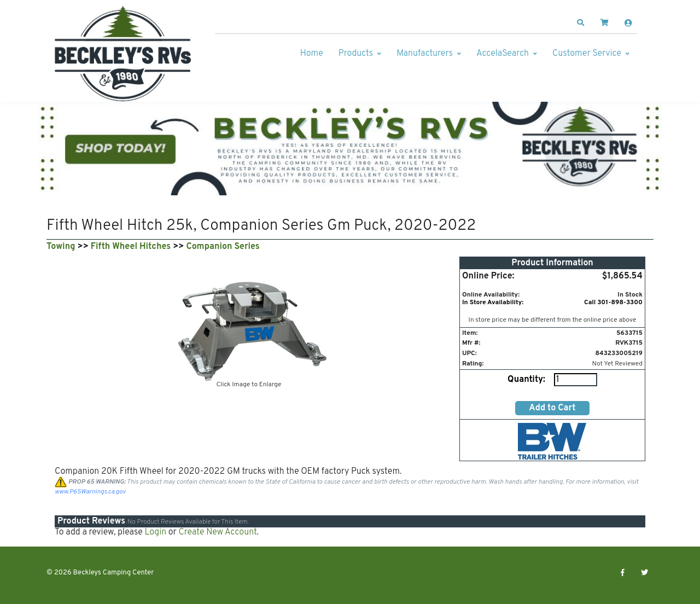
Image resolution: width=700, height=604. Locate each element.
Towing (61, 247)
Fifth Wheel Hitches (131, 247)
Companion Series (223, 247)
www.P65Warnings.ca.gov (90, 492)
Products (356, 54)
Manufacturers (425, 54)
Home (312, 54)
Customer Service (587, 54)
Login (155, 532)
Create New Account (217, 532)
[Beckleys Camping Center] (123, 54)
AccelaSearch (503, 54)
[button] (581, 23)
